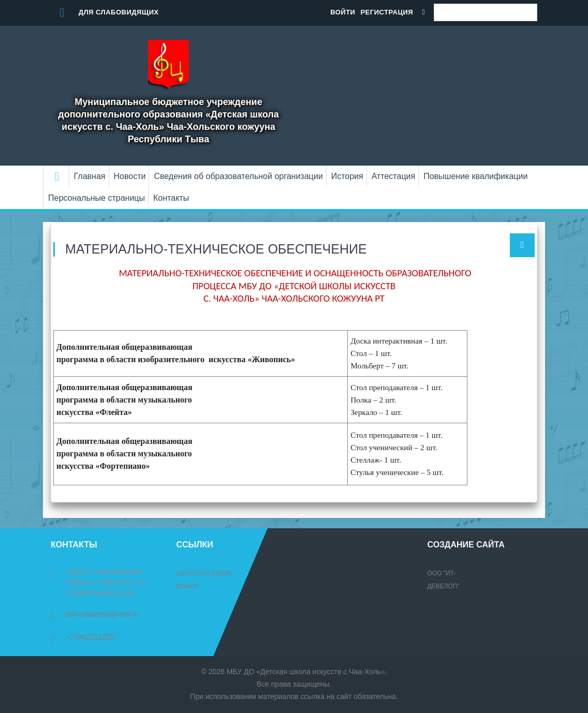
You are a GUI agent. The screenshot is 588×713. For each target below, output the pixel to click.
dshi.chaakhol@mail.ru (95, 614)
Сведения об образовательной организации (238, 176)
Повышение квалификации (475, 176)
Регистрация (387, 12)
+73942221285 (83, 637)
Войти (343, 12)
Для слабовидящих (105, 12)
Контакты (171, 198)
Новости (130, 176)
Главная (90, 176)
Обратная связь (204, 573)
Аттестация (394, 176)
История (347, 176)
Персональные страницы (97, 198)
